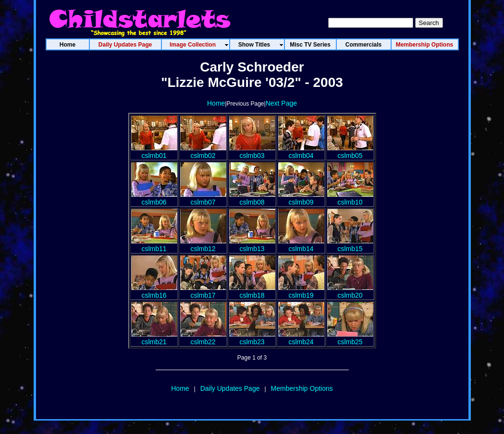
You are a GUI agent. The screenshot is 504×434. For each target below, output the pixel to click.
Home (216, 103)
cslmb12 (203, 245)
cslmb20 (350, 291)
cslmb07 (203, 198)
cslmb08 (252, 198)
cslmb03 (252, 152)
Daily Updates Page (230, 388)
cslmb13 (252, 245)
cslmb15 (350, 245)
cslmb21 (154, 338)
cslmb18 (252, 291)
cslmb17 (203, 291)
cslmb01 (154, 152)
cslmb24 (301, 338)
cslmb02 (203, 152)
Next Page (281, 103)
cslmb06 (154, 198)
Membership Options (302, 388)
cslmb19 (301, 291)
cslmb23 (252, 338)
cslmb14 (301, 245)
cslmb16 (154, 291)
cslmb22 (203, 338)
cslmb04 (301, 152)
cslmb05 (350, 152)
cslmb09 (301, 198)
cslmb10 (350, 198)
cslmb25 (350, 338)
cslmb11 (154, 245)
